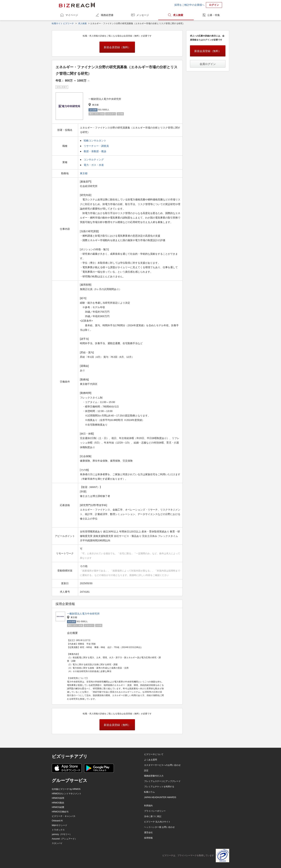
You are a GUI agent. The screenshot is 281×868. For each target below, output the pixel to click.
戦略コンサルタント (95, 141)
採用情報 (148, 838)
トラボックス (58, 830)
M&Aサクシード (59, 825)
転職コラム (149, 792)
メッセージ (143, 15)
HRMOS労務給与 (60, 812)
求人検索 (178, 15)
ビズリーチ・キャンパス (64, 816)
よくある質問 (151, 760)
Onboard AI (57, 821)
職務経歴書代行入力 (154, 776)
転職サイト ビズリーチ (63, 23)
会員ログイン (208, 64)
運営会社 (148, 833)
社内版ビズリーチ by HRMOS (66, 789)
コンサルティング (94, 160)
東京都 (84, 173)
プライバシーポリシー (155, 811)
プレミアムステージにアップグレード (162, 781)
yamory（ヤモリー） (62, 834)
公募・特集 (214, 15)
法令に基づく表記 (153, 816)
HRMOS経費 (58, 807)
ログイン (214, 5)
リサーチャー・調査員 (96, 146)
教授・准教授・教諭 (95, 151)
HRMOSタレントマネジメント (67, 794)
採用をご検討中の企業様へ (189, 5)
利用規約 (148, 806)
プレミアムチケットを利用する (159, 787)
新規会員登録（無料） (117, 47)
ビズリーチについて (154, 754)
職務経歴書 (107, 15)
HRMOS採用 (58, 798)
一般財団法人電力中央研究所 (83, 614)
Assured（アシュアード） (64, 839)
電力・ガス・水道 (94, 165)
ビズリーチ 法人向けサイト (157, 822)
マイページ (72, 15)
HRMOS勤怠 (58, 803)
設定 (146, 770)
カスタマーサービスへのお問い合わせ (162, 765)
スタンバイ (57, 843)
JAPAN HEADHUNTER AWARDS (160, 797)
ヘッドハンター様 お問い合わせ (159, 827)
